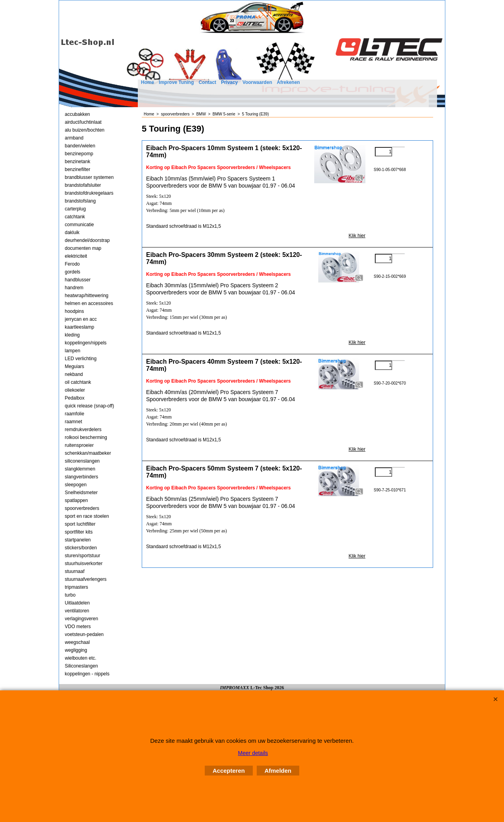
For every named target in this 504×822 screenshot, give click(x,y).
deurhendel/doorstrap (87, 240)
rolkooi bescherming (86, 437)
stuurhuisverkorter (84, 563)
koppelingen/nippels (86, 343)
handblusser (78, 280)
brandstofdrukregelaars (89, 193)
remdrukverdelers (83, 430)
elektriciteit (76, 256)
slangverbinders (82, 477)
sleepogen (76, 485)
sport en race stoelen (87, 516)
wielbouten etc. (81, 658)
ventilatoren (77, 611)
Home (147, 82)
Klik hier (357, 236)
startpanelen (78, 540)
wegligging (76, 650)
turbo (70, 595)
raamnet (74, 422)
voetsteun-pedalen (84, 634)
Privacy (229, 82)
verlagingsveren (82, 619)
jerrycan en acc (81, 319)
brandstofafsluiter (83, 185)
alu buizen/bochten (85, 130)
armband (74, 138)
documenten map (83, 248)
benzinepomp (79, 154)
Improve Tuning (176, 82)
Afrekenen (288, 82)
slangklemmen (80, 469)
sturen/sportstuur (83, 556)
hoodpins (75, 311)
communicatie (80, 225)
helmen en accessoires (89, 303)
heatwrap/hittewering (87, 296)
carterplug (75, 209)
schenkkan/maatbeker (88, 453)
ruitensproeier (79, 445)
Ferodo (72, 264)
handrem (74, 288)
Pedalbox (75, 398)
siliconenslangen (82, 461)
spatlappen (77, 500)
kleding (72, 335)
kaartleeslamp (80, 327)
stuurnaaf (75, 571)
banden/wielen (80, 146)
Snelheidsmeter (81, 493)
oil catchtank (78, 382)
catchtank (75, 217)
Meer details (253, 753)
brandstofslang (81, 201)
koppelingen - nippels (87, 674)
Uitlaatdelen (77, 603)
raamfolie (75, 414)
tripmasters (77, 587)
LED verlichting (81, 359)
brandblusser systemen (89, 177)
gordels (73, 272)
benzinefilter (78, 169)
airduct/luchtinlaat (83, 122)
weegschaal (77, 642)
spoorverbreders (82, 508)
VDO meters (78, 627)
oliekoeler (75, 390)
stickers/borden (81, 548)
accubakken (78, 114)
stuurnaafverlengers (86, 579)
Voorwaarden (257, 82)
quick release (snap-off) (90, 406)
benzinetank (78, 162)
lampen (73, 351)
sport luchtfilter (80, 524)
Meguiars (75, 366)
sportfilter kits (79, 532)
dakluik (72, 232)
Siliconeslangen (82, 666)
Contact (207, 82)
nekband (74, 374)
